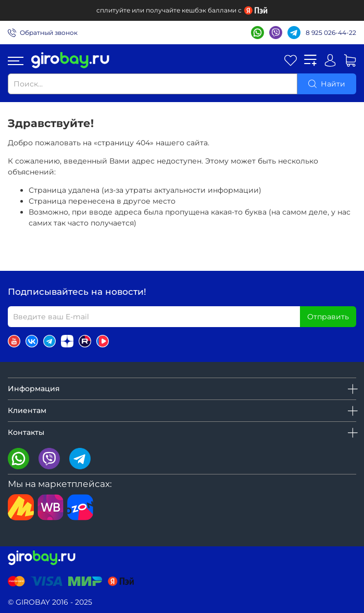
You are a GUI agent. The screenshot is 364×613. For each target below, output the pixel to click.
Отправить (328, 317)
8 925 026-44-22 (331, 33)
